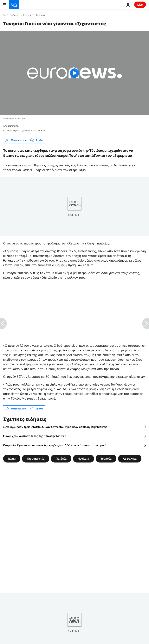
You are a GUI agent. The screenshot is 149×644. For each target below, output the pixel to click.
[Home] (4, 15)
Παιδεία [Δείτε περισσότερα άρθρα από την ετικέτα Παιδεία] (61, 459)
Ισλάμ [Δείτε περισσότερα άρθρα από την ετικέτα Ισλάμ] (12, 459)
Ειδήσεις (14, 15)
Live (140, 5)
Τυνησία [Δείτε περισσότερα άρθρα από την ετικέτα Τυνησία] (106, 459)
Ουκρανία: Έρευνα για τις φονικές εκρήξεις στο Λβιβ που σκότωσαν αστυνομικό (55, 445)
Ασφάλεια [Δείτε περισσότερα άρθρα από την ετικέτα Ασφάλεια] (130, 459)
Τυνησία (40, 15)
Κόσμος (27, 15)
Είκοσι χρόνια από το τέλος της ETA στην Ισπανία (35, 436)
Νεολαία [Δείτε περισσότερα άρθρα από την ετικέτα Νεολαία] (84, 459)
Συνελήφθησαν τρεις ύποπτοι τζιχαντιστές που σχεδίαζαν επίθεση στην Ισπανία (55, 427)
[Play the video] (74, 73)
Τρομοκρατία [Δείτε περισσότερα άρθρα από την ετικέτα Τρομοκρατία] (36, 459)
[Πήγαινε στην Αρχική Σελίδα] (14, 5)
